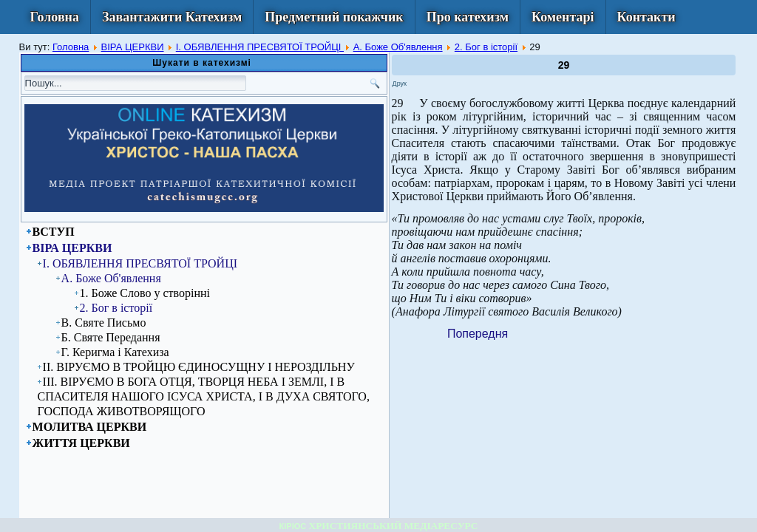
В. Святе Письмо (104, 323)
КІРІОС (293, 526)
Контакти (646, 17)
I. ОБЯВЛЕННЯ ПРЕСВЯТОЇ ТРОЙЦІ (260, 47)
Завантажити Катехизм (172, 17)
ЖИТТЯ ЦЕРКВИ (81, 443)
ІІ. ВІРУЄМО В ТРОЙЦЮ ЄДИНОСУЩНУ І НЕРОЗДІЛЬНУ (199, 367)
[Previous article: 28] (478, 334)
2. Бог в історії (486, 47)
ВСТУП (54, 232)
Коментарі (563, 17)
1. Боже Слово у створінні (145, 293)
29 (564, 65)
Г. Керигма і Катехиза (115, 352)
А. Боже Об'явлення (398, 47)
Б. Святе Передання (111, 337)
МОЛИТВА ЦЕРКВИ (90, 427)
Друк (400, 83)
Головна (55, 17)
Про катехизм (468, 17)
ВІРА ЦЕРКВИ (133, 47)
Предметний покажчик (334, 17)
